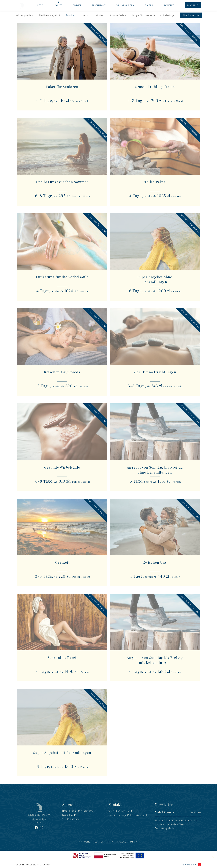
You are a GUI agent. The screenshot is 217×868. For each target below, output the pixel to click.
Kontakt (169, 5)
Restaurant (99, 5)
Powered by (191, 865)
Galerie (149, 5)
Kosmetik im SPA (104, 842)
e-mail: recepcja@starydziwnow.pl (128, 815)
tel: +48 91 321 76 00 (121, 811)
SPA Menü (85, 842)
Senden (196, 813)
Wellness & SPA (125, 5)
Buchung (193, 5)
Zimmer (77, 5)
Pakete (58, 5)
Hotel (40, 5)
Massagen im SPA (128, 842)
